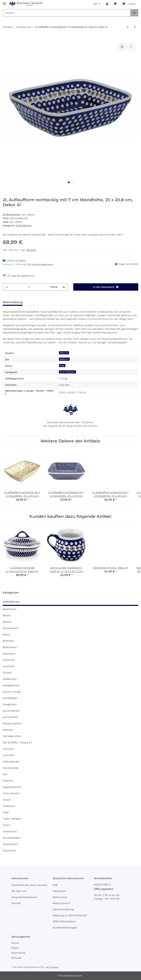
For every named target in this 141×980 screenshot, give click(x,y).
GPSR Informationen (64, 921)
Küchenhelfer (11, 717)
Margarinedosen (12, 723)
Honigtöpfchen (11, 685)
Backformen (10, 609)
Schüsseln (9, 755)
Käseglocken (10, 704)
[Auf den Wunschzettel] (131, 47)
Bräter (6, 634)
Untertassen (10, 831)
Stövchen (8, 781)
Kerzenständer (11, 711)
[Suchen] (67, 13)
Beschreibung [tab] (13, 302)
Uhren (6, 825)
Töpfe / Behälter (12, 819)
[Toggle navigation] (4, 2)
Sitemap (16, 903)
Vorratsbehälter (12, 838)
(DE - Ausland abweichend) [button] (40, 264)
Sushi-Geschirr (11, 793)
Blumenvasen (11, 628)
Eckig (62, 366)
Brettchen (8, 641)
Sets (5, 774)
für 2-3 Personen (67, 372)
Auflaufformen (24, 226)
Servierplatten (11, 768)
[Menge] (29, 287)
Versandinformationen (24, 897)
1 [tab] (69, 182)
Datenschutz (60, 897)
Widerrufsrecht (61, 903)
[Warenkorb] (129, 4)
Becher (7, 615)
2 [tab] (72, 182)
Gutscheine (9, 850)
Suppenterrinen (12, 787)
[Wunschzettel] (115, 4)
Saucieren (9, 749)
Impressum (59, 891)
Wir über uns (19, 891)
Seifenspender (11, 762)
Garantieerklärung (63, 909)
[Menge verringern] (7, 287)
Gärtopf (7, 673)
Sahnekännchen (12, 736)
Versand (31, 250)
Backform (64, 359)
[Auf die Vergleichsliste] (122, 47)
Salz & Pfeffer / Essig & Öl (17, 742)
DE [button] (95, 4)
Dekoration (9, 654)
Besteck (7, 622)
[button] (107, 4)
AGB (55, 885)
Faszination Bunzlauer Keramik (29, 885)
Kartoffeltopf (10, 698)
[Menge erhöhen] (64, 287)
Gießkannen (10, 679)
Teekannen (9, 806)
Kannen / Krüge (12, 692)
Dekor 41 (64, 353)
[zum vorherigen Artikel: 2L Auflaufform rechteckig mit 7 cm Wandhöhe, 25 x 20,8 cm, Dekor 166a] (128, 27)
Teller (6, 812)
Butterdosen (10, 647)
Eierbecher (9, 660)
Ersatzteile (9, 666)
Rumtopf (8, 730)
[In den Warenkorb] (6, 38)
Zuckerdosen (10, 844)
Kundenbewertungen (65, 928)
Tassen (7, 800)
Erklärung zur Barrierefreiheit (70, 915)
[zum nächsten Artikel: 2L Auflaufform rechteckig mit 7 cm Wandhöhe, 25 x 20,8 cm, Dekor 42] (135, 27)
